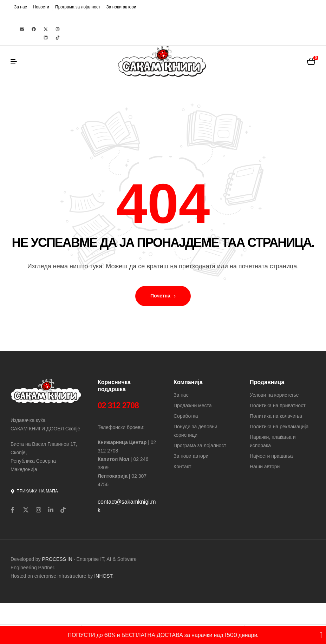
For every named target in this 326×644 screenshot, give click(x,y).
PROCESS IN (58, 559)
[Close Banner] (321, 635)
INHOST (103, 576)
